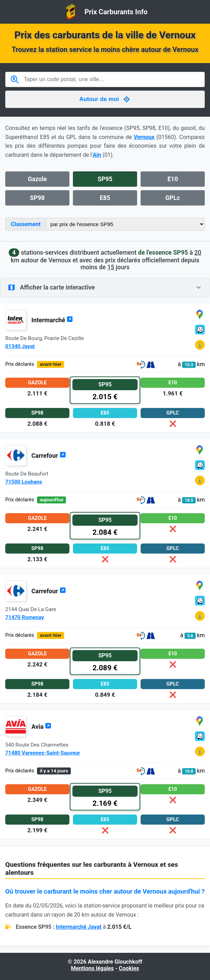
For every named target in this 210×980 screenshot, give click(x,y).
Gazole (37, 179)
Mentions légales (92, 968)
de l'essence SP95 (163, 253)
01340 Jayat (20, 346)
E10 (173, 179)
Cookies (129, 968)
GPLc (173, 198)
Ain (97, 155)
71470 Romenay (25, 617)
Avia (41, 727)
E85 (105, 198)
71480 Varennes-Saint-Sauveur (43, 753)
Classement (26, 224)
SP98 (37, 198)
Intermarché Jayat (79, 927)
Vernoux (144, 137)
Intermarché (52, 320)
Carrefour (49, 456)
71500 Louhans (24, 482)
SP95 (105, 179)
